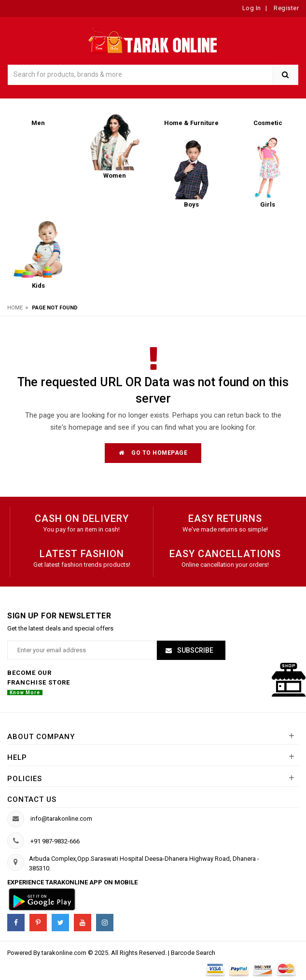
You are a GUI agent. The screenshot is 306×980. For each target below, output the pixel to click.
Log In (252, 8)
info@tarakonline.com (61, 819)
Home (15, 308)
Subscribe (195, 650)
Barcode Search (193, 953)
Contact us (32, 799)
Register (286, 8)
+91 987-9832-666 (55, 841)
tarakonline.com (65, 953)
